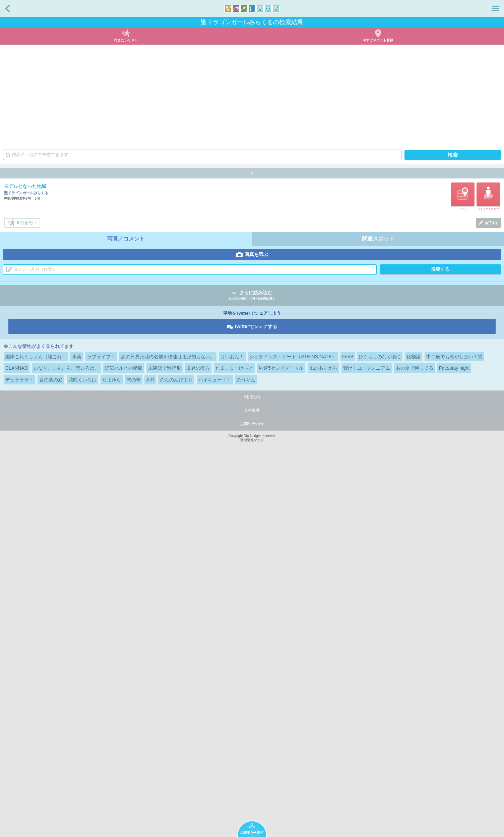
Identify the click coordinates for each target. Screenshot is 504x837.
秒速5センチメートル (281, 743)
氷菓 (77, 731)
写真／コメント (126, 613)
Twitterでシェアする (256, 701)
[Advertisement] (252, 95)
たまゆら (112, 754)
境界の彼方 (198, 743)
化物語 (414, 731)
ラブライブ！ (101, 731)
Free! (348, 731)
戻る (8, 8)
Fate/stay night (454, 743)
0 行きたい (26, 597)
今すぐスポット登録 (378, 40)
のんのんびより (176, 754)
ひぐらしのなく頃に (380, 731)
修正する (492, 598)
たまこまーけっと (234, 743)
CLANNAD (17, 743)
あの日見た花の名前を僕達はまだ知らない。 (168, 731)
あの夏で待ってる (415, 743)
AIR (150, 754)
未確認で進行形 (165, 743)
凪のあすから (323, 743)
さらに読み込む (252, 670)
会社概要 (252, 785)
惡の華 (134, 754)
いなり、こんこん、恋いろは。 (66, 743)
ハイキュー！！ (215, 754)
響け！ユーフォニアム (367, 743)
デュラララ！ (19, 754)
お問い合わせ (252, 798)
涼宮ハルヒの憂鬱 (124, 743)
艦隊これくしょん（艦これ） (36, 731)
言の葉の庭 (51, 754)
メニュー (495, 8)
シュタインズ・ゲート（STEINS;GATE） (293, 731)
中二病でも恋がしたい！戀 (454, 731)
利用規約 (252, 772)
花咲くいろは (82, 754)
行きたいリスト (126, 40)
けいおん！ (232, 731)
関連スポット (378, 613)
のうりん (246, 754)
